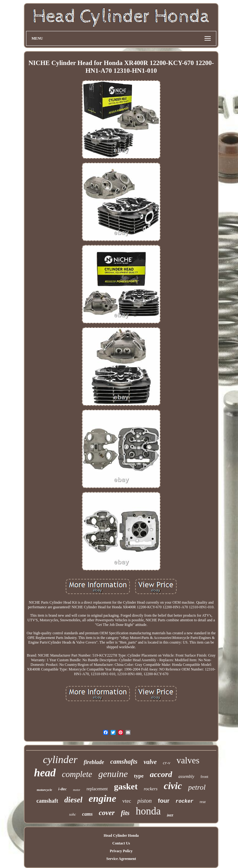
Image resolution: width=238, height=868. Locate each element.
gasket (126, 786)
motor (77, 790)
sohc (73, 814)
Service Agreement (121, 859)
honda (148, 811)
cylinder (60, 759)
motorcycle (44, 790)
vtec (127, 801)
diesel (73, 800)
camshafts (124, 762)
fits (125, 813)
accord (161, 774)
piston (144, 801)
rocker (185, 801)
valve (150, 762)
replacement (97, 789)
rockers (151, 789)
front (204, 777)
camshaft (47, 801)
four (164, 801)
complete (77, 774)
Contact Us (121, 843)
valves (188, 760)
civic (173, 786)
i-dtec (62, 789)
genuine (113, 774)
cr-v (167, 763)
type (139, 776)
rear (203, 802)
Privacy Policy (121, 851)
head (45, 773)
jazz (170, 815)
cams (87, 814)
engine (102, 798)
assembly (186, 777)
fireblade (94, 762)
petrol (197, 787)
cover (107, 813)
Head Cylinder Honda (121, 835)
